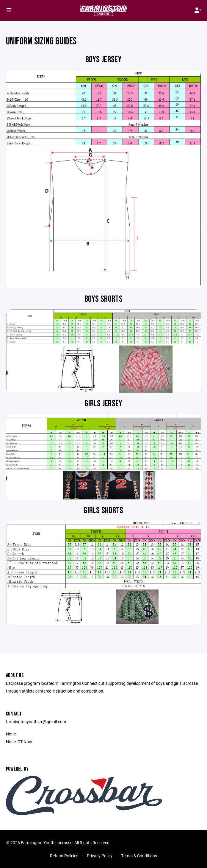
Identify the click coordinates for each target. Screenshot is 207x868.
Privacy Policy (100, 856)
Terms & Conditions (139, 856)
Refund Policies (64, 856)
